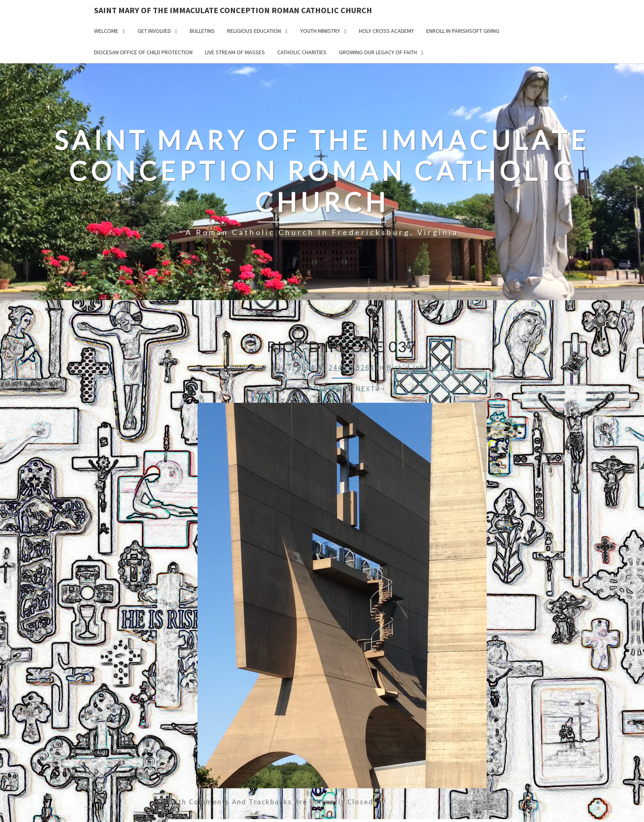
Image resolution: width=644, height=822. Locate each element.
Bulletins (202, 31)
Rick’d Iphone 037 (421, 367)
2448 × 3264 (351, 367)
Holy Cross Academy (386, 31)
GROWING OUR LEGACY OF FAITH (378, 52)
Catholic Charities (302, 52)
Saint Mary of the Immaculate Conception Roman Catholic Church (233, 10)
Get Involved (154, 31)
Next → (371, 389)
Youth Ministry (320, 31)
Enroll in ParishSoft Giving (463, 31)
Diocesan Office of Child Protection (143, 52)
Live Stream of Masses (235, 52)
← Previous (322, 389)
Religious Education (254, 31)
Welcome (106, 31)
